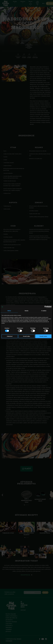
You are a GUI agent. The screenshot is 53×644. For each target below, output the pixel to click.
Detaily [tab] (27, 311)
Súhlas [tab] (9, 311)
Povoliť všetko (43, 336)
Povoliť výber (26, 336)
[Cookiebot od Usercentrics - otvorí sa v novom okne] (45, 307)
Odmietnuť (10, 336)
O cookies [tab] (44, 311)
